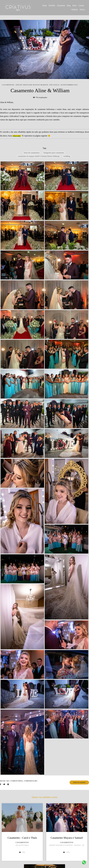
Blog (69, 5)
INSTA (82, 10)
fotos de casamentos (32, 153)
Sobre (74, 5)
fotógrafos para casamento (54, 153)
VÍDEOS (75, 10)
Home (45, 5)
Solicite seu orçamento (79, 782)
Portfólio (52, 5)
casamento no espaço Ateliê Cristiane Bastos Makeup (39, 156)
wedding (67, 156)
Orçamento (61, 5)
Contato (81, 5)
